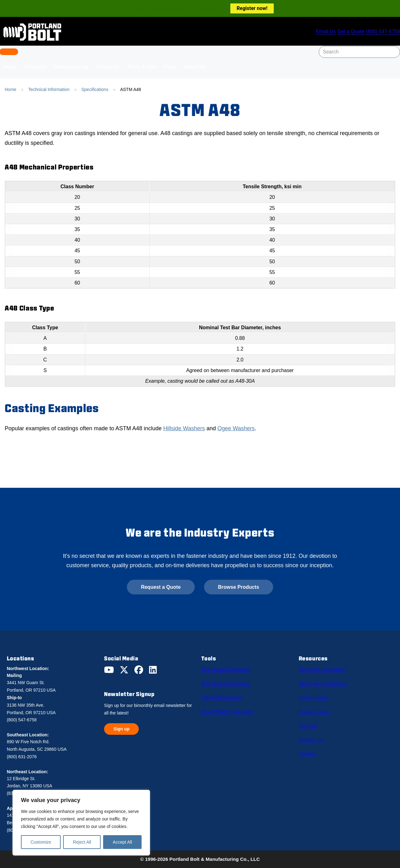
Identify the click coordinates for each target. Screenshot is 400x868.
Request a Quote (161, 587)
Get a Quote (350, 32)
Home (10, 89)
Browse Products (239, 587)
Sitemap (309, 722)
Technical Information (49, 89)
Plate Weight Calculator (228, 709)
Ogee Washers (236, 428)
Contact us (312, 735)
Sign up (121, 729)
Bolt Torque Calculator (227, 683)
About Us (195, 67)
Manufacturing (71, 67)
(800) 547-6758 (383, 32)
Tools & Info (141, 67)
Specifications (95, 89)
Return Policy (315, 696)
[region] (81, 823)
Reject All (82, 842)
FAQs (170, 67)
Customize (41, 842)
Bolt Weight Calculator (227, 669)
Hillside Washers (184, 428)
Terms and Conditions (324, 683)
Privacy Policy (316, 709)
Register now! (252, 8)
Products (35, 67)
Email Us (322, 32)
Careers (309, 748)
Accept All (122, 842)
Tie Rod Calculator (223, 696)
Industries (107, 67)
